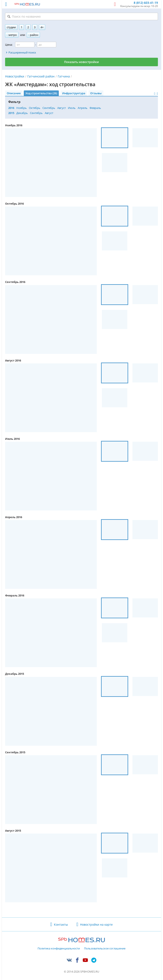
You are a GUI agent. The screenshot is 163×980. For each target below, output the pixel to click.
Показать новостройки (81, 62)
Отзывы (96, 93)
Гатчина (64, 76)
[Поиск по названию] (81, 16)
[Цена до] (47, 45)
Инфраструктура (74, 93)
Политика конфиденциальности (59, 949)
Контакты (61, 924)
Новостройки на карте (96, 924)
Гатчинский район (41, 76)
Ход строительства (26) (41, 93)
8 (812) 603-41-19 (146, 3)
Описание (14, 93)
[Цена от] (25, 45)
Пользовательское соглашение (105, 949)
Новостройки (15, 76)
